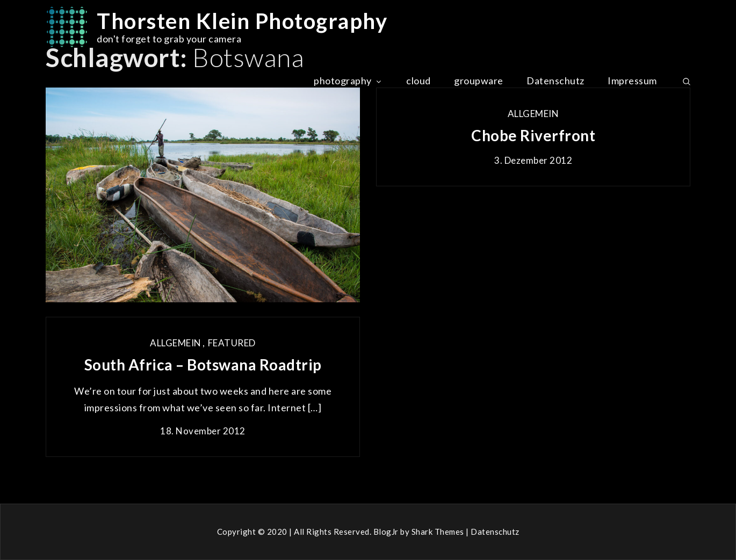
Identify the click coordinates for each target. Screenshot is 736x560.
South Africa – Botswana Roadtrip (203, 365)
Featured (232, 343)
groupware (479, 81)
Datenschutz (555, 81)
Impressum (632, 81)
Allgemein (533, 114)
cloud (418, 81)
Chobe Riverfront (533, 135)
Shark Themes (439, 532)
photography (348, 81)
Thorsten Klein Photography (242, 21)
